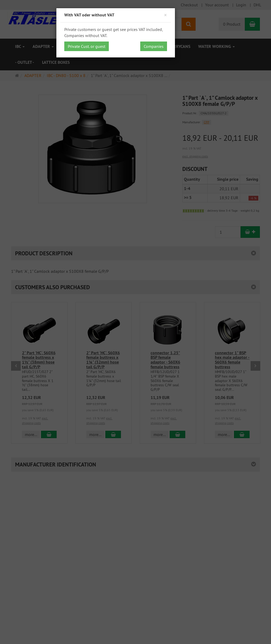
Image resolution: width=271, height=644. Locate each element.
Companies (154, 46)
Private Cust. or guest (87, 46)
